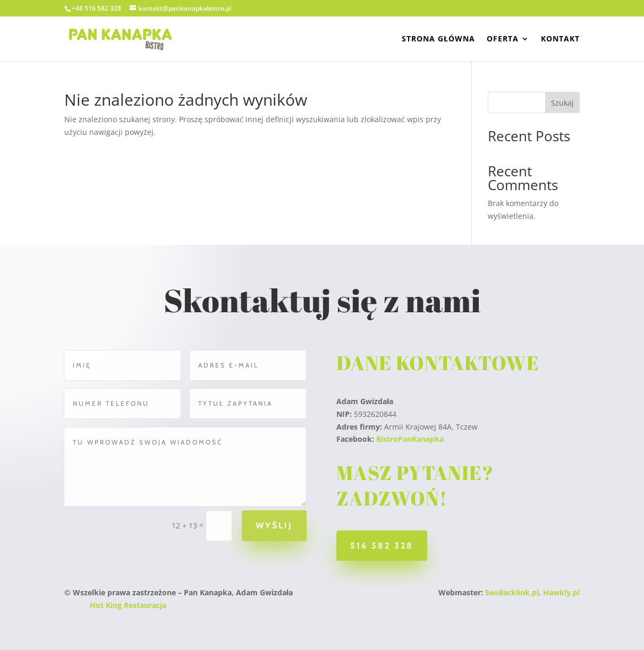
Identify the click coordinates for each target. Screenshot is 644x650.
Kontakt (560, 39)
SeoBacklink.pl (512, 592)
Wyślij (273, 525)
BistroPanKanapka (410, 439)
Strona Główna (438, 39)
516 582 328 (382, 546)
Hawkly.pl (561, 592)
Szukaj (562, 103)
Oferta (503, 39)
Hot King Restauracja (128, 605)
